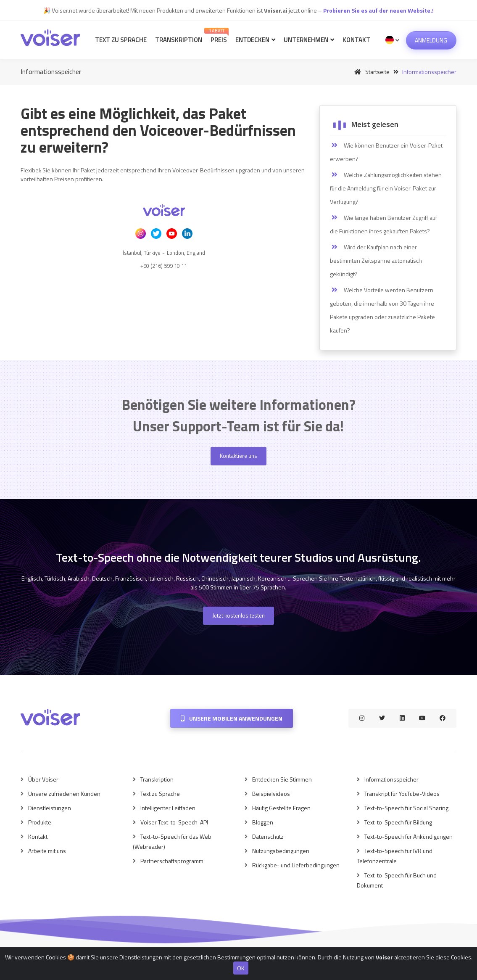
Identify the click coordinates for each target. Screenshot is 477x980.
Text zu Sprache (121, 40)
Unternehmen (309, 40)
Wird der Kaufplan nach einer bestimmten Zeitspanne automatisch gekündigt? (376, 260)
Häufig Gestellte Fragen (281, 808)
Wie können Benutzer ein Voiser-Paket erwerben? (386, 152)
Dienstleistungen (50, 808)
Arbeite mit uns (47, 851)
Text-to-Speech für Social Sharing (406, 808)
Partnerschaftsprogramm (172, 861)
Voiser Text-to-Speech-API (174, 822)
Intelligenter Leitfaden (168, 808)
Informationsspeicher (391, 779)
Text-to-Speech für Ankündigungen (408, 836)
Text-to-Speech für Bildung (398, 822)
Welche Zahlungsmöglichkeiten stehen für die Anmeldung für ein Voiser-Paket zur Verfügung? (386, 188)
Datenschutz (268, 836)
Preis (217, 36)
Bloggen (263, 822)
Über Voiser (43, 779)
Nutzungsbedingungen (281, 851)
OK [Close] (241, 968)
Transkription (179, 40)
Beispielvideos (271, 794)
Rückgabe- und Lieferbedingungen (296, 865)
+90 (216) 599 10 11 (164, 266)
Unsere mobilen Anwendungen (232, 718)
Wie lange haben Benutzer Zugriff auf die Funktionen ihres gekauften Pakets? (383, 224)
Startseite (370, 72)
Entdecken (255, 40)
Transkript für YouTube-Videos (402, 794)
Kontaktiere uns (238, 456)
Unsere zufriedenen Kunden (64, 794)
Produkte (40, 822)
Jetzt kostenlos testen (238, 615)
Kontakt (356, 40)
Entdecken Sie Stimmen (282, 779)
